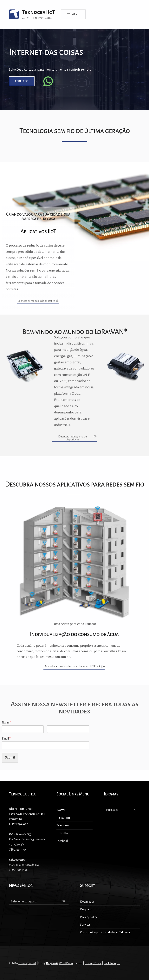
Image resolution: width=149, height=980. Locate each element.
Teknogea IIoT (27, 963)
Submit (10, 758)
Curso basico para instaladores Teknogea (106, 932)
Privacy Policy (89, 917)
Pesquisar (86, 909)
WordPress (66, 963)
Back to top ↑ (112, 963)
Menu (76, 14)
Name (6, 723)
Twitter (61, 810)
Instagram (63, 818)
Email (6, 739)
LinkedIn (62, 833)
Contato (22, 81)
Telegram (63, 825)
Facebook (62, 841)
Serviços (85, 925)
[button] (38, 221)
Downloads (87, 902)
